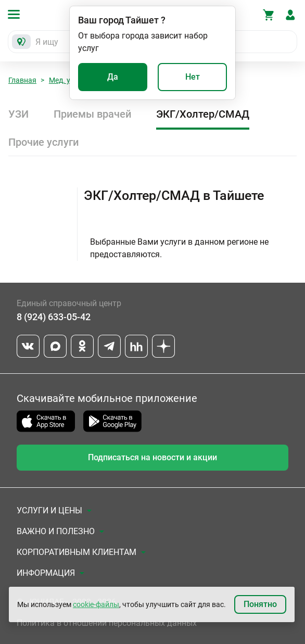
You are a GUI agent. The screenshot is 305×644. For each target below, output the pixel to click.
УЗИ (18, 114)
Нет (193, 77)
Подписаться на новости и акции (152, 457)
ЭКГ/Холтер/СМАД (203, 114)
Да (113, 77)
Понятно (260, 604)
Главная (22, 80)
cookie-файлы (96, 604)
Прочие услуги (43, 142)
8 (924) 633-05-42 (54, 317)
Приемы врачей (92, 114)
